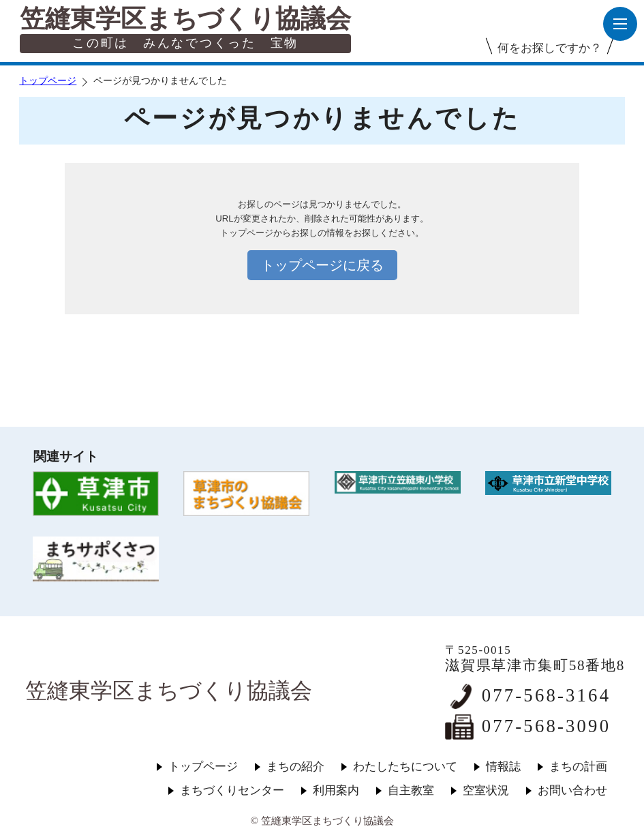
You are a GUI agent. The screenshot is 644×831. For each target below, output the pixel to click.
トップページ (48, 81)
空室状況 (486, 790)
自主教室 (411, 790)
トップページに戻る (322, 265)
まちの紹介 (295, 767)
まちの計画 (578, 767)
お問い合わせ (572, 790)
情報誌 (503, 767)
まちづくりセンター (232, 790)
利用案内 (336, 790)
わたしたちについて (405, 767)
